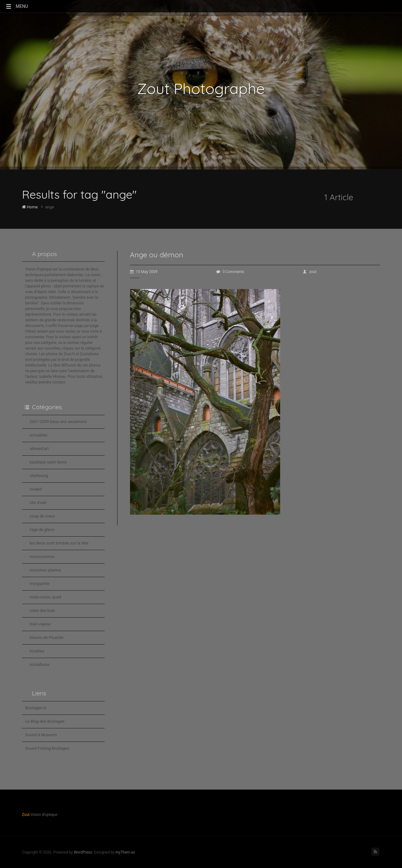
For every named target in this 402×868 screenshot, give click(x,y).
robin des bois (42, 611)
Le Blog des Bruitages (45, 721)
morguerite (39, 584)
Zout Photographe (201, 88)
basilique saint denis (48, 462)
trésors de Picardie (46, 638)
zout (310, 272)
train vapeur (40, 624)
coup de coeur (42, 516)
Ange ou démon (157, 255)
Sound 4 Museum (41, 735)
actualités (38, 435)
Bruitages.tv (36, 708)
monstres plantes (45, 570)
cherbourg (39, 476)
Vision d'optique (201, 106)
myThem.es (125, 852)
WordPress (83, 852)
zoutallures (40, 664)
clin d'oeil (38, 503)
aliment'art (39, 449)
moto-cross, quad (45, 597)
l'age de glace (42, 530)
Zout (26, 815)
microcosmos (42, 557)
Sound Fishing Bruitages (47, 748)
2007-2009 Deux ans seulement (58, 422)
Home (30, 207)
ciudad (36, 489)
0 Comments (230, 272)
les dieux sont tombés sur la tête (59, 543)
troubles (37, 651)
